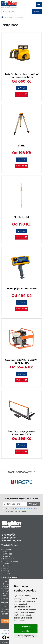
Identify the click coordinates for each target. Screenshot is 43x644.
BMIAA (6, 596)
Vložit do (21, 94)
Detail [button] (21, 88)
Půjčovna (12, 18)
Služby (5, 568)
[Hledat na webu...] (17, 12)
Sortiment (7, 566)
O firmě (6, 563)
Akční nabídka (8, 559)
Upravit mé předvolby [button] (26, 636)
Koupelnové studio (10, 561)
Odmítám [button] (26, 631)
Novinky (6, 571)
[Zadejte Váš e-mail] (15, 504)
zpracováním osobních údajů (24, 509)
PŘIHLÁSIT (34, 504)
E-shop (6, 552)
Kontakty (6, 573)
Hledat (37, 12)
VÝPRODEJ (7, 554)
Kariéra (6, 598)
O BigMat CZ (8, 582)
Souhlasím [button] (26, 626)
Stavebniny (7, 549)
